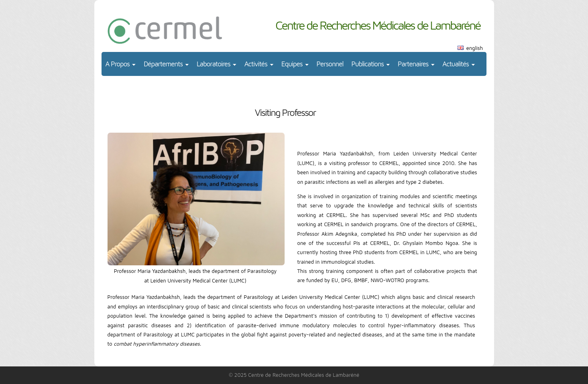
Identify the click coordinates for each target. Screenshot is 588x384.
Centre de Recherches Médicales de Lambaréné (378, 25)
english (475, 48)
